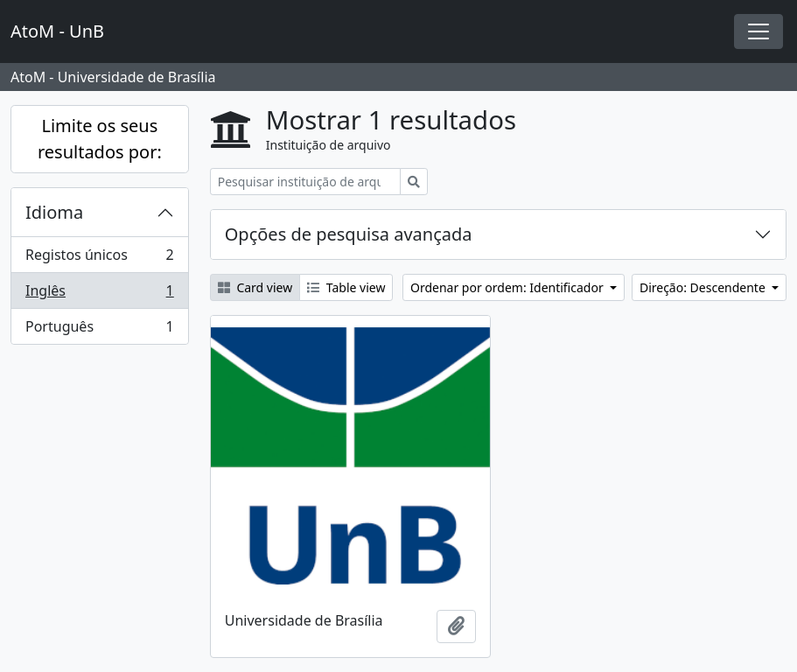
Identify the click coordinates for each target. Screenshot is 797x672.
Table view (346, 287)
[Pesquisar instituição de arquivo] (305, 182)
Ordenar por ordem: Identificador (508, 287)
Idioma (54, 212)
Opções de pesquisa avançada (349, 234)
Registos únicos (99, 259)
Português (99, 330)
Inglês (99, 294)
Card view (255, 287)
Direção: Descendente (704, 287)
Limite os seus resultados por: (100, 139)
